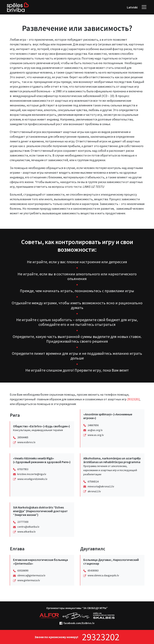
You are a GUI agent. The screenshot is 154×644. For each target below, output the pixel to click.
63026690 (23, 570)
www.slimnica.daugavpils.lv (103, 575)
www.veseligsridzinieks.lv (32, 479)
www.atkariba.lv (27, 532)
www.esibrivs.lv (26, 442)
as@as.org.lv (95, 430)
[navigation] (144, 7)
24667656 (93, 425)
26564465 (23, 437)
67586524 (93, 481)
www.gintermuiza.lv (29, 580)
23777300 (23, 522)
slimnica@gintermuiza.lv (31, 575)
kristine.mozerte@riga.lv (32, 474)
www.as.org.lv (96, 435)
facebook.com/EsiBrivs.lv (77, 623)
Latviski (132, 7)
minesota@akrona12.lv (101, 486)
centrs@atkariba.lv (28, 527)
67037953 (23, 469)
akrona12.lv (94, 491)
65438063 (93, 570)
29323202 (133, 399)
